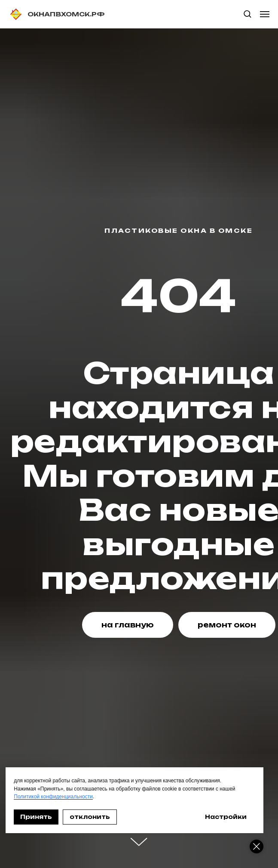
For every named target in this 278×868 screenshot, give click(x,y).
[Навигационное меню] (265, 14)
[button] (247, 14)
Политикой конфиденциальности (53, 797)
